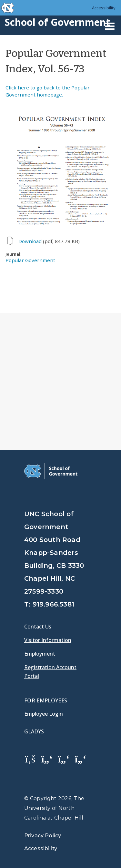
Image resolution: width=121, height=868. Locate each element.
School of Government (57, 22)
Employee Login (44, 714)
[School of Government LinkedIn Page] (64, 759)
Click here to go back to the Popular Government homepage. (48, 91)
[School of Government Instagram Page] (81, 759)
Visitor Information (48, 640)
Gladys (34, 731)
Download (30, 241)
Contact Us (38, 627)
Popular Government (30, 260)
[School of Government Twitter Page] (47, 759)
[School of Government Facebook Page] (30, 759)
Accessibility (104, 8)
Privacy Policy (43, 836)
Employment (40, 654)
